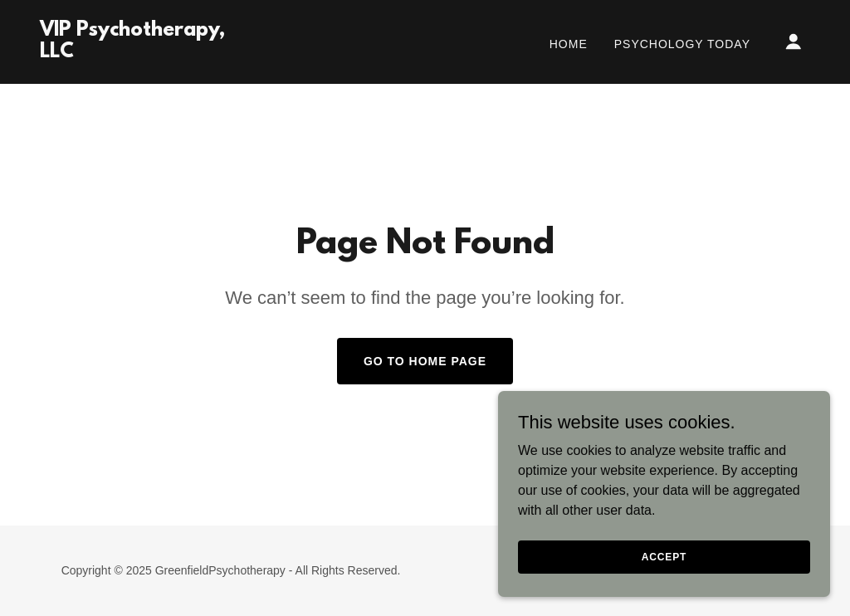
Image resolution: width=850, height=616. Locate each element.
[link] (148, 53)
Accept (664, 556)
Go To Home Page (425, 361)
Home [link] (569, 44)
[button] (794, 42)
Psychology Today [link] (682, 44)
